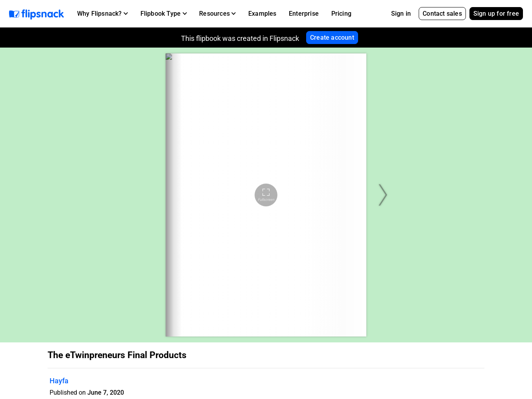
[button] (103, 14)
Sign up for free (496, 14)
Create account (332, 38)
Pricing (341, 14)
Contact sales (442, 14)
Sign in (401, 14)
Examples (262, 14)
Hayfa (59, 381)
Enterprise (304, 14)
